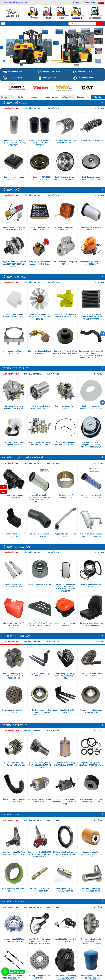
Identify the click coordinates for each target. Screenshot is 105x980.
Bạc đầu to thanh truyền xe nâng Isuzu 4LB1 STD (65, 141)
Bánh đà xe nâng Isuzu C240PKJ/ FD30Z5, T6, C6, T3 (91, 178)
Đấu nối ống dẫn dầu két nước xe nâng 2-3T (40, 352)
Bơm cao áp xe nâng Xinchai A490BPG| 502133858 (40, 444)
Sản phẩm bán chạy (11, 108)
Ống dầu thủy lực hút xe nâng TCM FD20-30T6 (14, 801)
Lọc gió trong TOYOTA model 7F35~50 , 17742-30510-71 (91, 496)
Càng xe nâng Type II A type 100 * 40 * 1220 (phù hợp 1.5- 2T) (65, 676)
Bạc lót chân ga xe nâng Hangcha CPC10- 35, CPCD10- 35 (91, 408)
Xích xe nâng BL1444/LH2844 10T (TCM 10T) (91, 675)
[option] (17, 88)
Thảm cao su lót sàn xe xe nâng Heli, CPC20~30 (14, 624)
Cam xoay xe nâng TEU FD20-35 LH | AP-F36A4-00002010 (14, 853)
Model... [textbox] (34, 97)
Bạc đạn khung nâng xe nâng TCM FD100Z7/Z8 (91, 711)
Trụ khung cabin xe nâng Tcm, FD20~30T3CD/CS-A (14, 586)
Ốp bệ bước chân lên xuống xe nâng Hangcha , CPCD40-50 (40, 624)
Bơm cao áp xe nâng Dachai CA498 (65, 407)
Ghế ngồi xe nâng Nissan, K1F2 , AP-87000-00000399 (91, 624)
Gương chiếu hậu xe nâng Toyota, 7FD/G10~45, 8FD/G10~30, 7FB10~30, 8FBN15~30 (65, 588)
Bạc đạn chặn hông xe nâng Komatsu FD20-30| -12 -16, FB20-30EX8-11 (14, 676)
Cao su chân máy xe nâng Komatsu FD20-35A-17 (14, 178)
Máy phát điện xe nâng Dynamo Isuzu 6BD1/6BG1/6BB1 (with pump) (14, 264)
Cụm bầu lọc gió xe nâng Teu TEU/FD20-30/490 (14, 496)
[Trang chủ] (13, 13)
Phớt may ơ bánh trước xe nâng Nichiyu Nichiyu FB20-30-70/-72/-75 (65, 854)
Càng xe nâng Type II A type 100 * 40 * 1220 (40, 675)
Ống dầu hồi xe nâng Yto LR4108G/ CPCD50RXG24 (65, 444)
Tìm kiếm (98, 97)
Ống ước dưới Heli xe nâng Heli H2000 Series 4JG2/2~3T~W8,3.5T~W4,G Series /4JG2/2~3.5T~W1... (91, 354)
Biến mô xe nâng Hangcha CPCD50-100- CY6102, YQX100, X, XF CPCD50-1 (91, 941)
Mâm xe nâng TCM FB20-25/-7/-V (91, 586)
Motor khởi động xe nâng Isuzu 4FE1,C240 (65, 263)
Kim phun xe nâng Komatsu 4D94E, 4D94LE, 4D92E (40, 407)
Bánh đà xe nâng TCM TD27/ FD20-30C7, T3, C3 (40, 178)
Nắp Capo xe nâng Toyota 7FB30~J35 (65, 624)
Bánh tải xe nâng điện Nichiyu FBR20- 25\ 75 (14, 890)
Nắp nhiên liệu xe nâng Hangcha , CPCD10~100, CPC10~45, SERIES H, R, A (91, 445)
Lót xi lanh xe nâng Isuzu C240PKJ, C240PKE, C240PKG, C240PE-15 (14, 143)
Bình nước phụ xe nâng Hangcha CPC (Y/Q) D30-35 (14, 315)
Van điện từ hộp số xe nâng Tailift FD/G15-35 (65, 940)
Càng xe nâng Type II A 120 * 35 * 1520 (65, 711)
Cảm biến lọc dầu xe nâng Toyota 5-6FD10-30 (14, 444)
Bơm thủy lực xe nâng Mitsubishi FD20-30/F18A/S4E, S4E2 (65, 802)
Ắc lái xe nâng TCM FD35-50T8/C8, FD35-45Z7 (40, 890)
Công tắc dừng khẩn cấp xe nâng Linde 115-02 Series (40, 263)
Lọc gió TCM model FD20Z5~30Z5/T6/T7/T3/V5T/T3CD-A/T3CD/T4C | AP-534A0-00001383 (40, 499)
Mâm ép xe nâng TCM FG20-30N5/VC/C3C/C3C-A (14, 940)
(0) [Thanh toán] (3, 492)
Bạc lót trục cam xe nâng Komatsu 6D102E (65, 496)
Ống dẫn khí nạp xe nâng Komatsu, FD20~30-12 (40, 535)
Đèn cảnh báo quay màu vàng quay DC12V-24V (91, 263)
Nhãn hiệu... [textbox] (20, 97)
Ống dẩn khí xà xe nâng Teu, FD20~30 (65, 535)
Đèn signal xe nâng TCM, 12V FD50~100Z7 (65, 228)
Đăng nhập (91, 2)
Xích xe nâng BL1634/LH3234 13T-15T (14, 711)
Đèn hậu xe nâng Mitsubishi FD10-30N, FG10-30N (14, 228)
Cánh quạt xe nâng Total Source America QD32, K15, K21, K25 (40, 317)
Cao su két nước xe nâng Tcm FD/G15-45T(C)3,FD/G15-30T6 (65, 352)
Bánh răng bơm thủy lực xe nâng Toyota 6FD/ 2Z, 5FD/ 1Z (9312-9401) (40, 765)
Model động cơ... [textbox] (52, 97)
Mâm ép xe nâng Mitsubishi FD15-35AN (40, 977)
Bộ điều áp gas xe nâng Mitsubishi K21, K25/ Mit (14, 407)
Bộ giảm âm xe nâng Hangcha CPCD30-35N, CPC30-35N (91, 535)
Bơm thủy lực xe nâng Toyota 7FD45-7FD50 (40, 801)
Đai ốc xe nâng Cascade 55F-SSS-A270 (40, 586)
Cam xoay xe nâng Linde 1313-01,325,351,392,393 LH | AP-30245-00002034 (40, 854)
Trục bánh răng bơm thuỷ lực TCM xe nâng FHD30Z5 (91, 801)
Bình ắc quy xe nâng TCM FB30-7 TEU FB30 (40, 228)
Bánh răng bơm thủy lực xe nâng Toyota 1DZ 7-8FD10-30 (14, 764)
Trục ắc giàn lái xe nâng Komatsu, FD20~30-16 (91, 890)
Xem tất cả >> (99, 108)
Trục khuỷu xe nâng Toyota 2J (91, 140)
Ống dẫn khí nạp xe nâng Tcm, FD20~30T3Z (14, 535)
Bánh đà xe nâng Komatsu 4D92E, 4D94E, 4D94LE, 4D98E (65, 178)
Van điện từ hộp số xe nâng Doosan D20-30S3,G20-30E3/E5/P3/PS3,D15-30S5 (40, 941)
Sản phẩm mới (53, 108)
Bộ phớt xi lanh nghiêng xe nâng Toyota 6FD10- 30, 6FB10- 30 (91, 765)
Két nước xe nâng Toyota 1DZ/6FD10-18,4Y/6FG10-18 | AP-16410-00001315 (91, 317)
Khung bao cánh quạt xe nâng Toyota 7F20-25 (14, 352)
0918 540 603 (17, 972)
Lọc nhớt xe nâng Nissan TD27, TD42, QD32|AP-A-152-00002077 (40, 143)
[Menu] (3, 23)
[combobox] (22, 97)
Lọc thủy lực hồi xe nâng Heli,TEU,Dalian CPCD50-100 (65, 764)
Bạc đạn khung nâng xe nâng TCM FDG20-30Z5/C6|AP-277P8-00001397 (40, 712)
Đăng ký (78, 2)
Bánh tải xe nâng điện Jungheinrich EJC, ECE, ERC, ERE (91, 854)
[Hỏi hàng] (3, 487)
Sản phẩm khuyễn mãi (33, 108)
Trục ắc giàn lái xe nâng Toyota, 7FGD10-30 (65, 890)
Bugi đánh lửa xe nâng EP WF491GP (91, 228)
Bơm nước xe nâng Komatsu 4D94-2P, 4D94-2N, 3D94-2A (65, 315)
